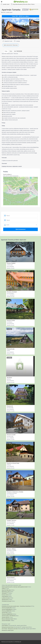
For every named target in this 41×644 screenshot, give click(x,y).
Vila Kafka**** (5, 593)
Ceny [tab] (11, 51)
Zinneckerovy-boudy (6, 601)
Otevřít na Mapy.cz (7, 174)
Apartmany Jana (6, 592)
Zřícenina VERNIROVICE (7, 614)
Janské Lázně (6, 4)
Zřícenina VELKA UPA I (7, 608)
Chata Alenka (5, 596)
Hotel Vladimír (5, 626)
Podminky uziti (18, 642)
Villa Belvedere (5, 600)
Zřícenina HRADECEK (7, 611)
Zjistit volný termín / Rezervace (11, 45)
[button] (21, 190)
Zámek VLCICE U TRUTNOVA (8, 616)
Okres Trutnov (31, 4)
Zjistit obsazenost (20, 229)
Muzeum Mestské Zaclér (7, 619)
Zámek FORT (5, 613)
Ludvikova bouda (6, 598)
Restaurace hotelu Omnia (8, 627)
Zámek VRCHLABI (6, 621)
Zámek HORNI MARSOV (7, 609)
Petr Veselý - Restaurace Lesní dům (10, 629)
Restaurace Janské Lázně (8, 630)
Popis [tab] (6, 51)
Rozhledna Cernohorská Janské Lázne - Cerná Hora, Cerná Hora (16, 606)
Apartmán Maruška (6, 590)
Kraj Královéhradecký (18, 4)
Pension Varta (5, 595)
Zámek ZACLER (5, 617)
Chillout (4, 588)
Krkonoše (25, 4)
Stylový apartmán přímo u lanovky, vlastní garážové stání (15, 587)
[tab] (18, 51)
